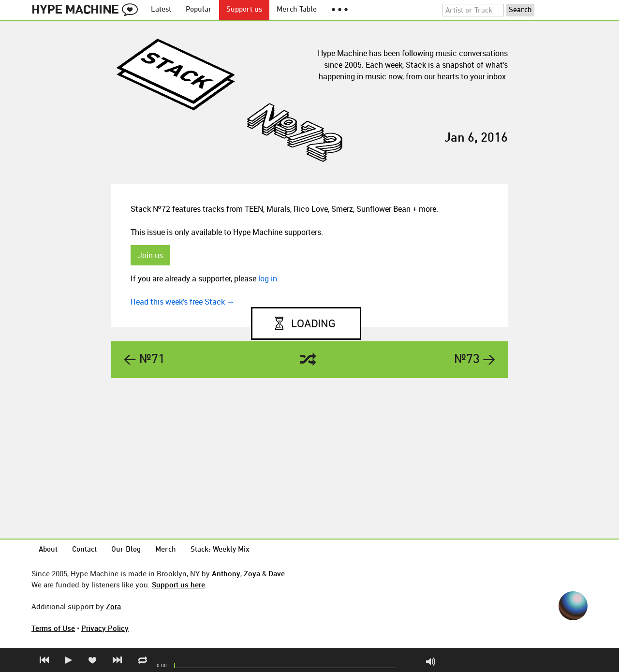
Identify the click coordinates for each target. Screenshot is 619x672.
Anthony (226, 573)
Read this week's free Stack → (183, 302)
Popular (199, 10)
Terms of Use (53, 628)
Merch (166, 550)
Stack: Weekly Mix (220, 550)
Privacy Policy (105, 628)
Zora (113, 606)
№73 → (475, 360)
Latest (161, 10)
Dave (277, 573)
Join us (150, 255)
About (48, 550)
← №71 (144, 360)
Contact (84, 550)
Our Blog (126, 550)
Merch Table (297, 10)
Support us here (178, 584)
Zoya (252, 573)
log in (268, 278)
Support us (244, 10)
